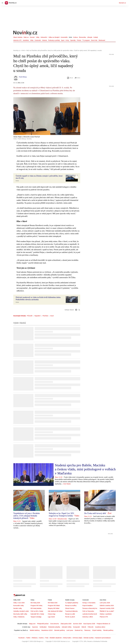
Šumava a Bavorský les (90, 608)
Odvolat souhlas (89, 638)
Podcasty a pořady (54, 40)
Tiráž (47, 638)
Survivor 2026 (77, 624)
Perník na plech (70, 617)
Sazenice (35, 627)
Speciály (73, 40)
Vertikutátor (43, 627)
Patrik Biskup (23, 77)
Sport (63, 40)
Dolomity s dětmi (88, 617)
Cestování (38, 40)
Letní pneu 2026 (105, 603)
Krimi (70, 37)
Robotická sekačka (54, 627)
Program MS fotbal (54, 606)
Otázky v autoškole (106, 614)
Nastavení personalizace (103, 638)
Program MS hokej (36, 606)
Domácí (32, 37)
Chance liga (52, 614)
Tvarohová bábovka (71, 611)
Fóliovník (91, 627)
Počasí (79, 40)
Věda (32, 40)
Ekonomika (82, 37)
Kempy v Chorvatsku (89, 603)
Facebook (21, 638)
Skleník (84, 627)
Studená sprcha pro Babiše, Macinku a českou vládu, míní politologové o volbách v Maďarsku (85, 469)
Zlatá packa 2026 (66, 624)
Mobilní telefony (35, 630)
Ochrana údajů (77, 638)
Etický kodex (67, 638)
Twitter (28, 638)
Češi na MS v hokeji (37, 611)
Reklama (35, 638)
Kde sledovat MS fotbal (55, 611)
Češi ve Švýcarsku (88, 611)
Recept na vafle (70, 614)
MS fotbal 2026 (53, 603)
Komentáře (64, 37)
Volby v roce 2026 (19, 603)
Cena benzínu (55, 624)
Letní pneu (70, 630)
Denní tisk (94, 40)
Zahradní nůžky (67, 627)
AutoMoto (26, 40)
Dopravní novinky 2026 (107, 608)
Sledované (102, 40)
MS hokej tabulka (36, 608)
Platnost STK (104, 617)
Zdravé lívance (70, 608)
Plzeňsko (45, 316)
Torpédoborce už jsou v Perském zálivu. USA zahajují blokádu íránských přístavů (27, 516)
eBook (70, 78)
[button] (72, 178)
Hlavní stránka (18, 37)
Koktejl (96, 37)
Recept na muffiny (71, 606)
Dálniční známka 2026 (107, 606)
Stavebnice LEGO (47, 630)
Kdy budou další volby (20, 614)
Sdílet (77, 78)
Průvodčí (30, 316)
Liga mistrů (51, 617)
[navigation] (2, 3)
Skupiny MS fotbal (54, 608)
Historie (44, 40)
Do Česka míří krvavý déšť (95, 513)
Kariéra (41, 638)
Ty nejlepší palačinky (72, 603)
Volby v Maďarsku (19, 617)
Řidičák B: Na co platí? (107, 611)
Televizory (87, 630)
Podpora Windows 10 (103, 624)
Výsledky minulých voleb (21, 611)
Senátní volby (18, 608)
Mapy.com (32, 624)
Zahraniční (44, 37)
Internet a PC (17, 40)
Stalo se (26, 37)
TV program (86, 40)
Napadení (38, 316)
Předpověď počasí (43, 624)
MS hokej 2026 (35, 603)
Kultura (75, 37)
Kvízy (67, 40)
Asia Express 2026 (89, 624)
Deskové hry (79, 630)
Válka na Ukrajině (54, 37)
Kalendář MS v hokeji (37, 614)
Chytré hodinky (97, 630)
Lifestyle (90, 37)
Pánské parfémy (108, 630)
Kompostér (76, 627)
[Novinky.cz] (25, 33)
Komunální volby (19, 606)
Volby (38, 37)
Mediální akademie (56, 638)
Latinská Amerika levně (90, 614)
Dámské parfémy (60, 630)
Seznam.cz (122, 3)
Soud (52, 316)
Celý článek (67, 484)
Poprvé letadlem (88, 606)
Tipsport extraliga (36, 617)
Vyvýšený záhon (100, 627)
